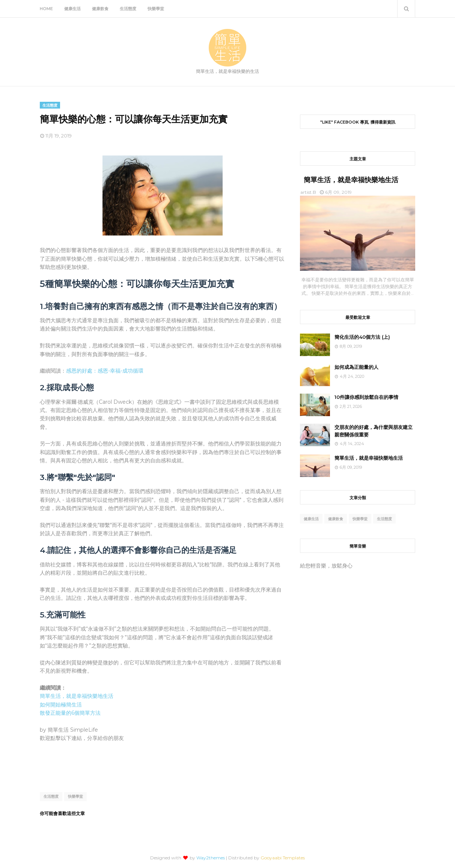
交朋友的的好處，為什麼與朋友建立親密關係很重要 (374, 431)
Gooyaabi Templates (283, 858)
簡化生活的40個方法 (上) (362, 337)
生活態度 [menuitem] (128, 9)
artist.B (308, 192)
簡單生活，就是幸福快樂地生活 (77, 696)
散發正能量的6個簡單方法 (70, 713)
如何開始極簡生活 (61, 705)
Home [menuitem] (46, 9)
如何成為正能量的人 (356, 367)
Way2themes (211, 858)
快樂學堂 (75, 796)
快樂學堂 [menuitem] (156, 9)
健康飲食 (336, 519)
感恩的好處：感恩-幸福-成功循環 (105, 371)
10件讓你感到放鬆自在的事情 (366, 397)
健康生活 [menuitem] (72, 9)
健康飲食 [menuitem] (100, 9)
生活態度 (51, 796)
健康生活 (311, 519)
